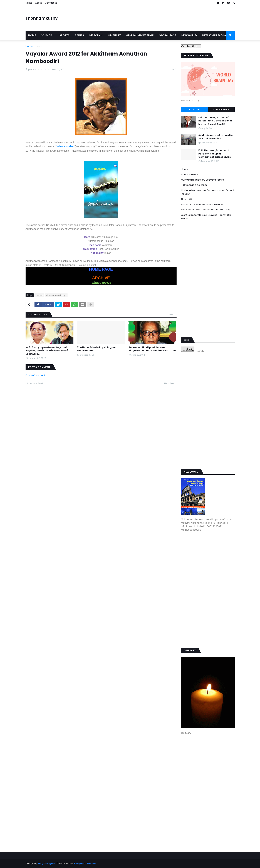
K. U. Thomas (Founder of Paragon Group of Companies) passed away (215, 154)
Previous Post (35, 383)
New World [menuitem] (189, 35)
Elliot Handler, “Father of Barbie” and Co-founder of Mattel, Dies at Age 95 (215, 121)
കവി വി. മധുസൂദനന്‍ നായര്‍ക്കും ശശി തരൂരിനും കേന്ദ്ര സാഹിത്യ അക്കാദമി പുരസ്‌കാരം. (47, 351)
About (38, 3)
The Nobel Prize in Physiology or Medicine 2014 (96, 349)
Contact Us (51, 3)
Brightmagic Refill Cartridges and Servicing (206, 210)
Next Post (169, 383)
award (39, 46)
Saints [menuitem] (79, 35)
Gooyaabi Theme (85, 863)
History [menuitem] (95, 35)
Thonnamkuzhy (42, 18)
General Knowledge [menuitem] (140, 35)
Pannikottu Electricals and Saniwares (202, 204)
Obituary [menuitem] (114, 35)
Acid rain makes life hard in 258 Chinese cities (216, 137)
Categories (221, 109)
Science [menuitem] (46, 35)
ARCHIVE (101, 278)
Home (29, 3)
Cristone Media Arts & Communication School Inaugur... (207, 192)
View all (172, 314)
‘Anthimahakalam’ (65, 146)
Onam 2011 (187, 199)
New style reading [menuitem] (215, 35)
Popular (194, 109)
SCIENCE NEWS (189, 174)
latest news (101, 282)
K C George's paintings (194, 185)
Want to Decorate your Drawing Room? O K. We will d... (206, 217)
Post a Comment (35, 375)
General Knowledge (56, 295)
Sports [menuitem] (64, 35)
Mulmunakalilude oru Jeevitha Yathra (202, 180)
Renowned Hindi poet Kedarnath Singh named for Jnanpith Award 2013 (152, 349)
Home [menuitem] (32, 35)
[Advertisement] (170, 18)
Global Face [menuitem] (167, 35)
